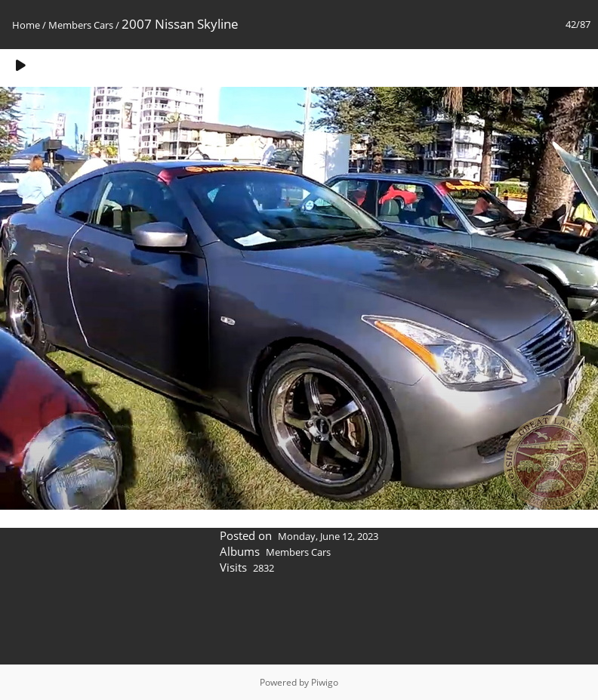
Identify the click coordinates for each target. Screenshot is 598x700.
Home (26, 25)
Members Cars (81, 25)
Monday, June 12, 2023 (328, 536)
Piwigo (325, 682)
